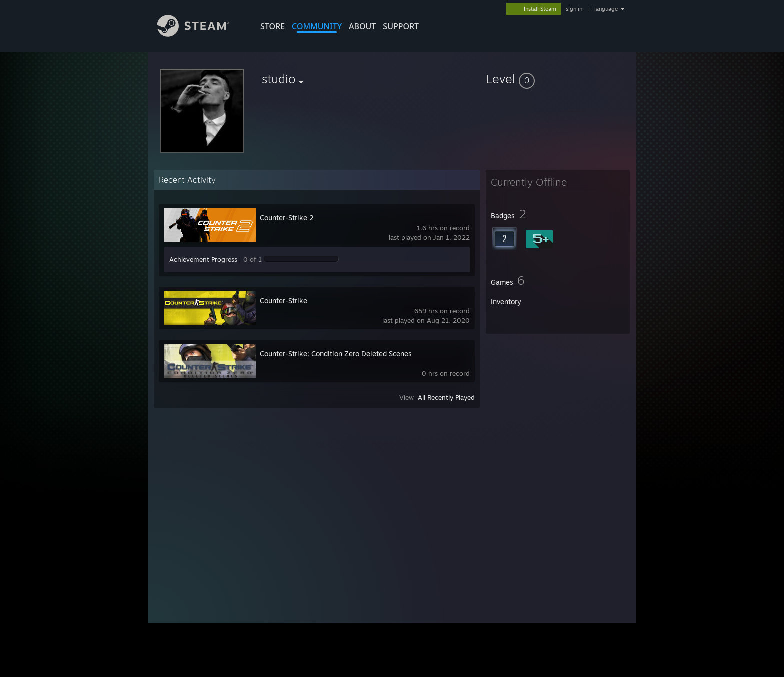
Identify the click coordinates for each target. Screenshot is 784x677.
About (362, 26)
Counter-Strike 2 (287, 218)
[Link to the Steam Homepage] (201, 34)
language (606, 9)
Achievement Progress (203, 259)
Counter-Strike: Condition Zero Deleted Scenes (336, 354)
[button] (558, 79)
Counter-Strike (284, 301)
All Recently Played (446, 397)
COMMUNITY (317, 26)
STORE (273, 26)
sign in (574, 9)
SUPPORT (401, 26)
